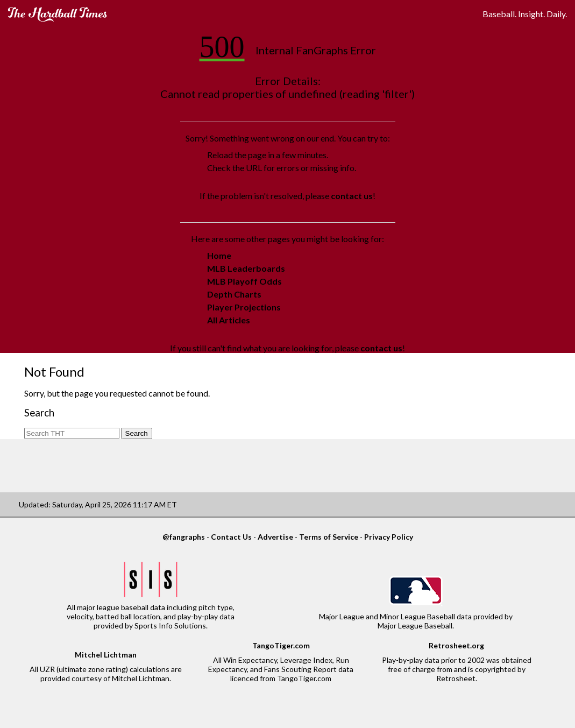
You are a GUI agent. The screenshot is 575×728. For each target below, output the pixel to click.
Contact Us (231, 537)
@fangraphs (184, 537)
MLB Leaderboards (246, 268)
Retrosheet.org (456, 645)
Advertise (275, 537)
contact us (352, 196)
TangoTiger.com (281, 645)
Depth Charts (234, 294)
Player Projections (244, 307)
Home (219, 255)
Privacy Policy (389, 537)
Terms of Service (329, 537)
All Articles (229, 320)
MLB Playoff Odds (244, 281)
